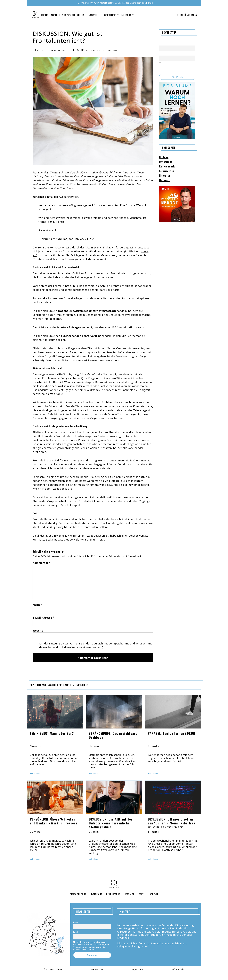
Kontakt (45, 15)
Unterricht (95, 15)
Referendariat (111, 15)
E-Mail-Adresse (43, 618)
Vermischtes (167, 171)
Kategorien (128, 15)
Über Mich (55, 15)
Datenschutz (97, 969)
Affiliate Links (178, 969)
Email (161, 54)
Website (38, 631)
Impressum (137, 969)
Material (164, 180)
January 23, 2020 (85, 239)
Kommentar (42, 563)
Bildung (82, 15)
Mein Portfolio (68, 15)
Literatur (165, 176)
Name (38, 605)
